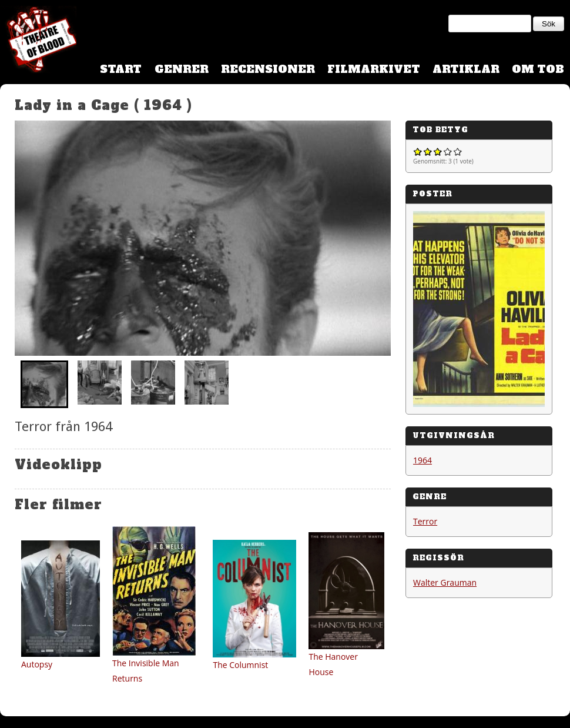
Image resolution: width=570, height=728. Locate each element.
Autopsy (37, 664)
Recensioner (268, 69)
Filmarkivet (374, 69)
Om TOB (538, 69)
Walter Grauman (445, 582)
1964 (423, 460)
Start (121, 69)
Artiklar (466, 69)
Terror (425, 521)
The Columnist (240, 665)
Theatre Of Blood (38, 41)
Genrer (182, 69)
